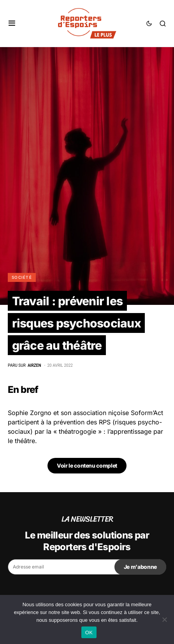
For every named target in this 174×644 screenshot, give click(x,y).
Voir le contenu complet (87, 465)
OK (89, 633)
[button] (12, 23)
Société (22, 277)
